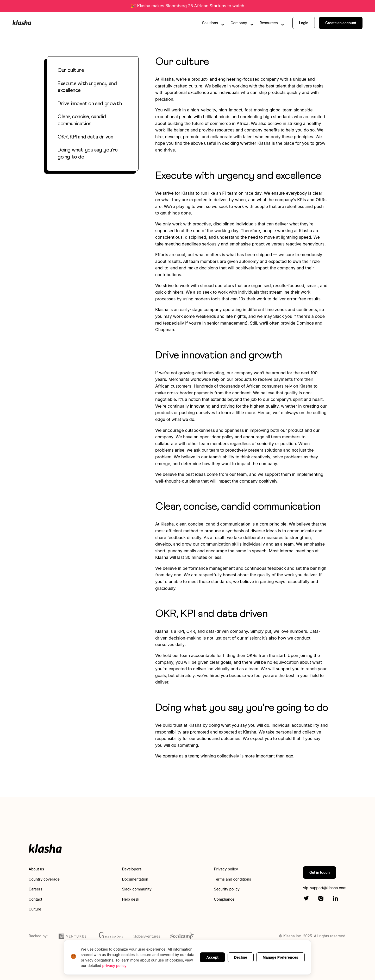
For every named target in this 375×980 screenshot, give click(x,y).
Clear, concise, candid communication (82, 120)
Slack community (137, 889)
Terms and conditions (233, 879)
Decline (241, 957)
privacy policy (114, 966)
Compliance (224, 899)
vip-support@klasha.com (325, 888)
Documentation (135, 879)
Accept (212, 957)
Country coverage (44, 879)
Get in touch (320, 872)
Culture (35, 909)
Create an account (341, 23)
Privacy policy (226, 869)
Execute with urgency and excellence (87, 87)
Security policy (227, 889)
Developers (132, 869)
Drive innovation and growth (90, 104)
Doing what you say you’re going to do (88, 153)
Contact (35, 899)
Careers (35, 889)
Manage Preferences (280, 957)
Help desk (130, 899)
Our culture (71, 70)
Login (304, 23)
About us (36, 869)
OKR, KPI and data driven (85, 137)
